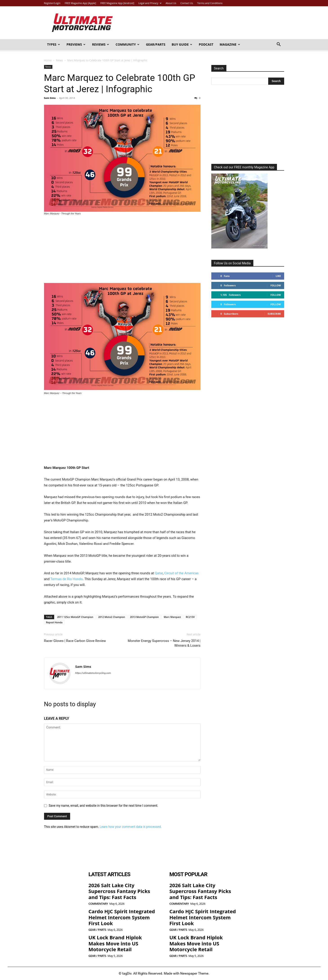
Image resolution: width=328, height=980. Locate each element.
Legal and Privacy (150, 3)
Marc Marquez (172, 617)
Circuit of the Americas (181, 573)
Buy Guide (182, 44)
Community (127, 44)
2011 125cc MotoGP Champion (75, 617)
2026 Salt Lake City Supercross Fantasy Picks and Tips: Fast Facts (119, 891)
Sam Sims (50, 98)
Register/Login (52, 3)
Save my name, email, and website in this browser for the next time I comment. (104, 806)
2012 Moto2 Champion (112, 617)
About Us (171, 3)
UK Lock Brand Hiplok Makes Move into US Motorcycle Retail (115, 943)
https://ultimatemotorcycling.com (93, 673)
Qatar (159, 573)
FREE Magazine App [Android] (117, 3)
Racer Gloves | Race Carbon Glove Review (75, 641)
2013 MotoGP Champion (144, 617)
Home (48, 60)
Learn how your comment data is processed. (131, 827)
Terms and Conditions (210, 3)
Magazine (230, 44)
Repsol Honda (54, 622)
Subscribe (274, 314)
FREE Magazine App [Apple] (80, 3)
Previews (76, 44)
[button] (279, 45)
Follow (276, 285)
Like (278, 276)
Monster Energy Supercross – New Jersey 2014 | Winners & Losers (164, 643)
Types (54, 44)
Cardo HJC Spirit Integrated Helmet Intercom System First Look (122, 917)
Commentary (98, 904)
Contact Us (187, 3)
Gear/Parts (156, 44)
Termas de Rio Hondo (67, 579)
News (59, 60)
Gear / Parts (97, 930)
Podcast (206, 44)
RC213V (190, 617)
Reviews (100, 44)
